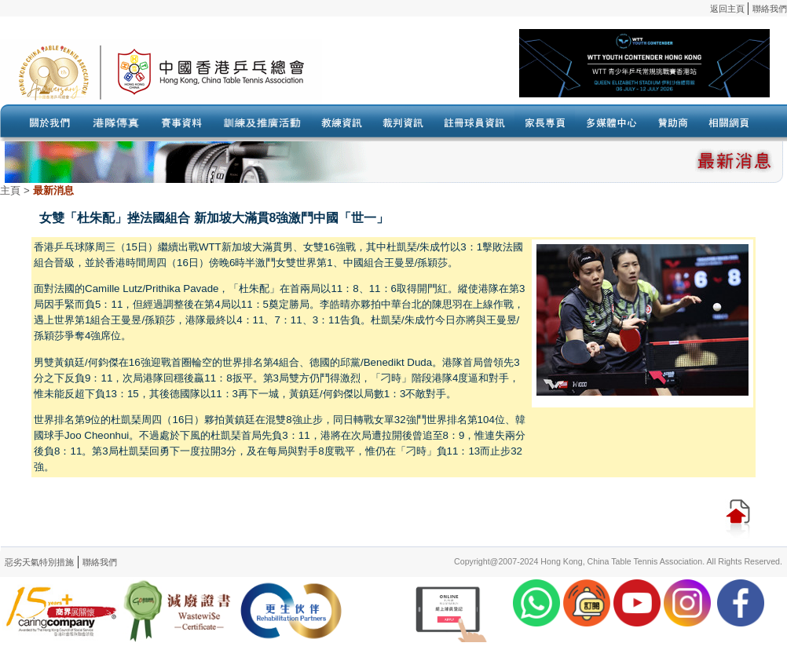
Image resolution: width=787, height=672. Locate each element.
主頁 (10, 190)
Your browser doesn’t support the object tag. (546, 71)
